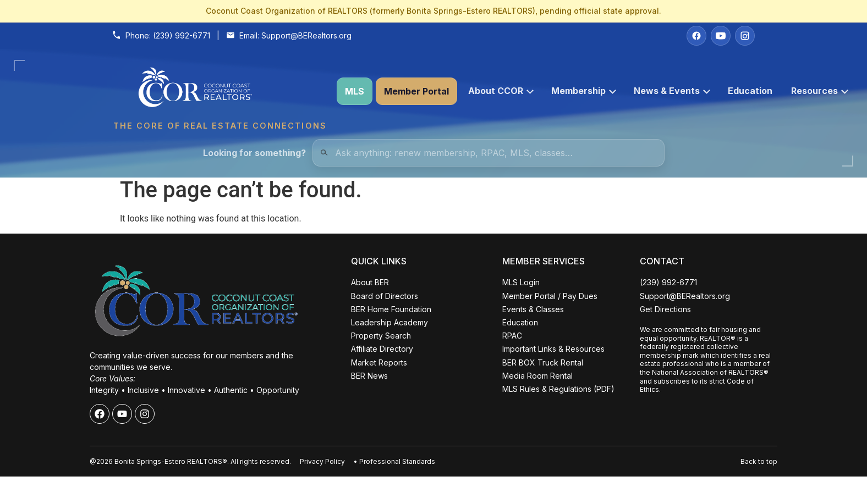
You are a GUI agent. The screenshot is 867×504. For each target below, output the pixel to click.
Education (750, 91)
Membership (584, 91)
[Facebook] (696, 36)
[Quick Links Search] (489, 153)
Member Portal (416, 91)
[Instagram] (745, 36)
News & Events (672, 91)
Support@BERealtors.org (306, 35)
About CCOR (501, 91)
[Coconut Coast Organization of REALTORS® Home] (220, 92)
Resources (820, 91)
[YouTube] (721, 36)
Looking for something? (254, 153)
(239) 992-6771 (182, 35)
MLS (355, 91)
